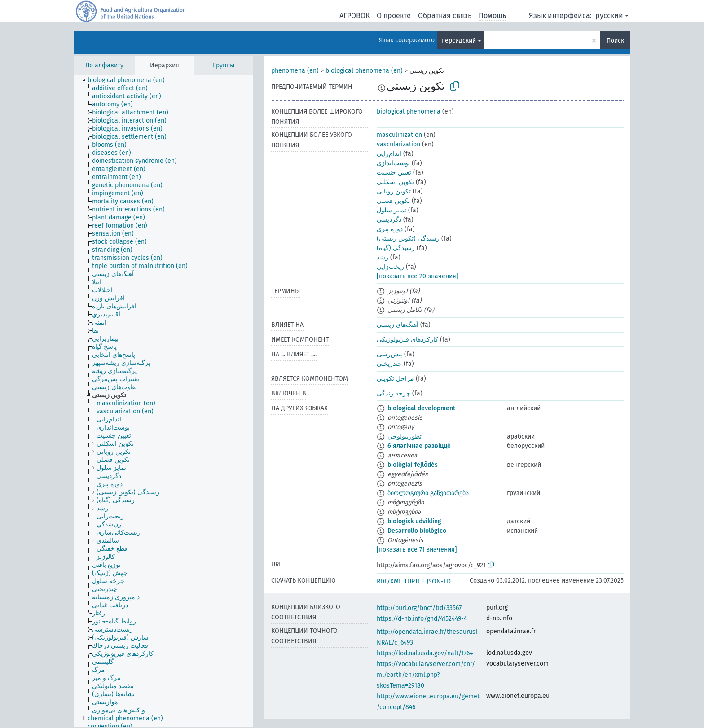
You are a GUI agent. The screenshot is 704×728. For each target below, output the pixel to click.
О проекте (394, 15)
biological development (421, 408)
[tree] (163, 401)
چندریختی (389, 364)
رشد (383, 257)
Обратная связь (445, 15)
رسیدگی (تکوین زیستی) (408, 239)
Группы (224, 65)
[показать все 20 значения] (418, 276)
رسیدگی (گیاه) (396, 248)
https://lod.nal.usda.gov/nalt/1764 (425, 653)
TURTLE (414, 581)
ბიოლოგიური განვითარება (428, 493)
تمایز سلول (392, 210)
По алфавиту (104, 65)
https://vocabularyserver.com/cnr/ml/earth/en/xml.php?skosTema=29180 (426, 675)
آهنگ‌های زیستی (398, 325)
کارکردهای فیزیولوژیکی (407, 340)
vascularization (398, 144)
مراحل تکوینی (395, 379)
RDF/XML (389, 581)
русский (609, 15)
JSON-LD (439, 581)
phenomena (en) (295, 71)
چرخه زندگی (394, 393)
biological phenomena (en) (364, 71)
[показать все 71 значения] (417, 550)
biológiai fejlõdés (413, 465)
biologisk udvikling (414, 521)
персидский (459, 41)
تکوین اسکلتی (395, 182)
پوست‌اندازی (393, 163)
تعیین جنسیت (394, 173)
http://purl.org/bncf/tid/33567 (419, 608)
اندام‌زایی (389, 154)
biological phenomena (409, 112)
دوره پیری (390, 229)
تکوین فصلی (393, 201)
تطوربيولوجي (405, 436)
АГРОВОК (354, 15)
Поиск (615, 41)
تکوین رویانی (394, 191)
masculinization (399, 135)
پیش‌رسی (389, 354)
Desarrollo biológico (417, 531)
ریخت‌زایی (390, 267)
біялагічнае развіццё (419, 446)
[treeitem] (130, 80)
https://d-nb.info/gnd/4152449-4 (422, 619)
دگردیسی (389, 220)
